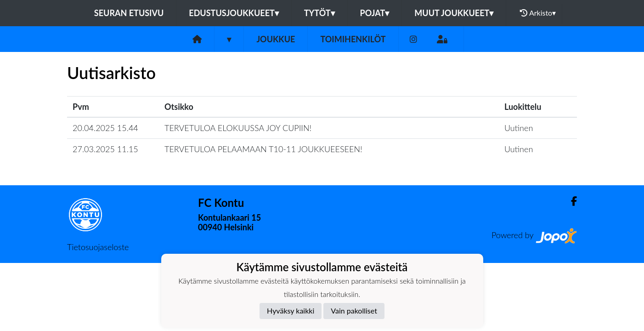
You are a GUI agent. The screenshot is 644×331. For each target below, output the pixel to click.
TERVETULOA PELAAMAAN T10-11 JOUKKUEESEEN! (263, 149)
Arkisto (538, 13)
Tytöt (319, 13)
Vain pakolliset (354, 311)
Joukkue (276, 39)
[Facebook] (570, 201)
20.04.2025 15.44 (105, 128)
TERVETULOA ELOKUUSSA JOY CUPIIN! (238, 128)
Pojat (375, 13)
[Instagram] (413, 39)
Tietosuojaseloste (98, 247)
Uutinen (519, 128)
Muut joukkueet (454, 13)
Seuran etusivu (129, 13)
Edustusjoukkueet (234, 13)
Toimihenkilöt (353, 39)
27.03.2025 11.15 (105, 149)
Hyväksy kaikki (291, 311)
